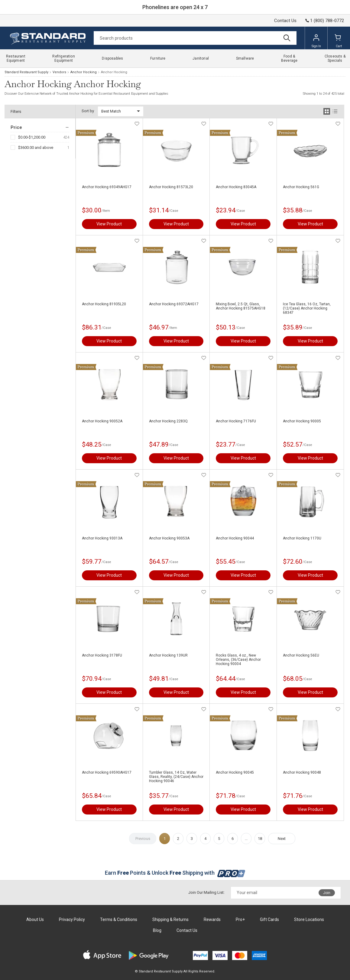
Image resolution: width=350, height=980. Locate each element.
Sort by (88, 111)
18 (260, 839)
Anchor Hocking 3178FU (102, 655)
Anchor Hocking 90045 (235, 772)
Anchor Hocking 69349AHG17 (107, 187)
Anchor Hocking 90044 (235, 538)
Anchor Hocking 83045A (236, 187)
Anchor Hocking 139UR (168, 655)
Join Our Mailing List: (206, 892)
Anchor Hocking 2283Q (168, 421)
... (246, 839)
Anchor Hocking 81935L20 (104, 304)
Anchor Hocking (84, 72)
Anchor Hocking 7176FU (236, 421)
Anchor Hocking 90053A (169, 538)
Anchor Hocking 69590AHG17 (107, 772)
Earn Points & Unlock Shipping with (175, 873)
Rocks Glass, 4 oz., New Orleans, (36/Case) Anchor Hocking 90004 (238, 660)
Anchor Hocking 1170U (302, 538)
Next (282, 839)
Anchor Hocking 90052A (102, 421)
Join (327, 893)
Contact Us (285, 21)
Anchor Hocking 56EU (301, 655)
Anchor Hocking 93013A (102, 538)
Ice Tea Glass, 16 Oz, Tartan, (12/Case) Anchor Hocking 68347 (307, 308)
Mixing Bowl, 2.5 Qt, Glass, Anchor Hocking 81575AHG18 (241, 306)
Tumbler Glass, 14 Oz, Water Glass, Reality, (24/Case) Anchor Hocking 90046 (176, 777)
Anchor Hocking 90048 (302, 772)
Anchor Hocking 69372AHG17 (174, 304)
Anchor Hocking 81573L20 (171, 187)
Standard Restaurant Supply (26, 72)
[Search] (195, 38)
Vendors (59, 72)
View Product (109, 224)
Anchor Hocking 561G (301, 187)
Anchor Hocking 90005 (302, 421)
